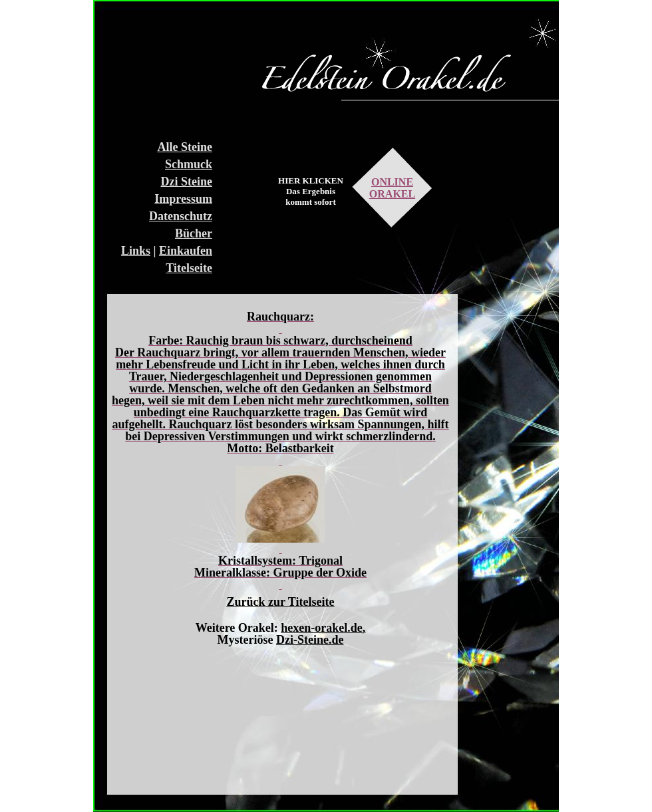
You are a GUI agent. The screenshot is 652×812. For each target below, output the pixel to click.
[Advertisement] (162, 67)
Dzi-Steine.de (310, 640)
